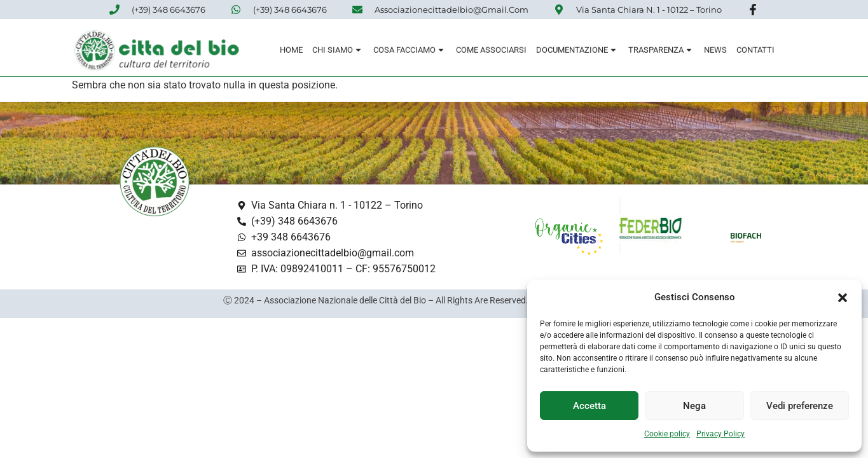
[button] (843, 298)
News (715, 51)
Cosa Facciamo (410, 51)
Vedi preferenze (800, 406)
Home (291, 51)
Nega (694, 406)
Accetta (589, 406)
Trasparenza (661, 51)
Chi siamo (338, 51)
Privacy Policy (720, 434)
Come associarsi (491, 51)
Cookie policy (667, 434)
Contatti (755, 51)
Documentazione (577, 51)
